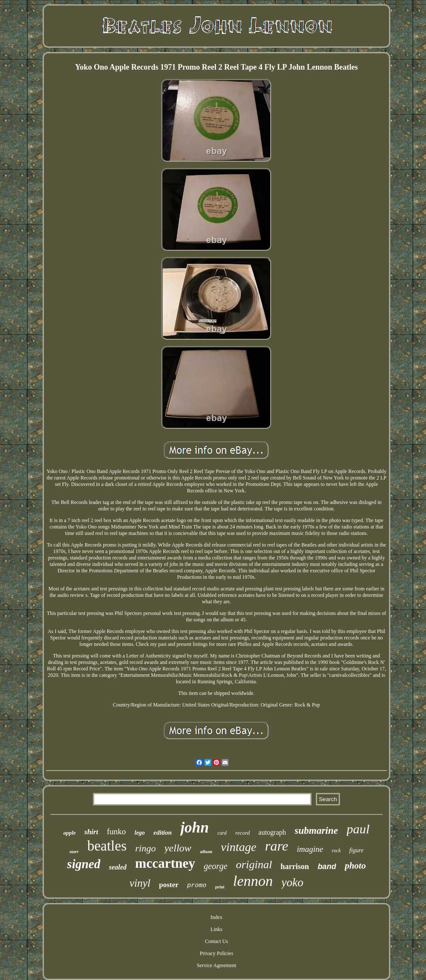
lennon (253, 881)
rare (277, 846)
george (216, 866)
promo (197, 886)
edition (163, 833)
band (327, 866)
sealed (118, 867)
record (243, 833)
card (222, 833)
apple (69, 833)
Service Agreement (216, 965)
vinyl (140, 883)
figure (357, 850)
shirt (91, 832)
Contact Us (216, 941)
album (206, 851)
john (194, 828)
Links (216, 929)
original (254, 865)
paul (358, 829)
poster (169, 885)
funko (116, 831)
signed (84, 864)
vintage (238, 847)
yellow (178, 848)
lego (140, 833)
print (220, 887)
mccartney (165, 863)
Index (216, 917)
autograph (272, 832)
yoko (292, 882)
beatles (107, 846)
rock (336, 851)
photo (355, 866)
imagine (310, 849)
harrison (295, 866)
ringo (145, 848)
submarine (316, 831)
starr (74, 851)
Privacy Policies (216, 953)
